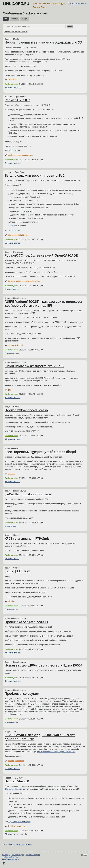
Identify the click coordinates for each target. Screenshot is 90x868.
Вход (85, 3)
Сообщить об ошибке (10, 857)
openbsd (11, 474)
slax (25, 826)
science (29, 155)
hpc (13, 155)
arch (13, 281)
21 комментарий (12, 559)
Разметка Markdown (33, 855)
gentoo (19, 281)
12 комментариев (12, 439)
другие (13, 225)
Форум (62, 3)
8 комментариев (12, 353)
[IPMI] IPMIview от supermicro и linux (35, 366)
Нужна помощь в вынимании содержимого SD (43, 42)
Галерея (46, 3)
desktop (11, 761)
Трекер (36, 7)
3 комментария (11, 609)
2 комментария (11, 526)
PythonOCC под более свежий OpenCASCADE (41, 255)
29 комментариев (12, 769)
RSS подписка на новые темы (19, 844)
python (37, 281)
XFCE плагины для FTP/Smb (27, 538)
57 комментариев (12, 834)
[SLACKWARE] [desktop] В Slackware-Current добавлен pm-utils (40, 737)
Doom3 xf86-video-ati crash (26, 410)
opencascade (28, 281)
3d (9, 281)
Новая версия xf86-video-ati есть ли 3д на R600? (43, 665)
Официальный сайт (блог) (20, 822)
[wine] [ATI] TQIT (18, 571)
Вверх (85, 855)
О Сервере (6, 855)
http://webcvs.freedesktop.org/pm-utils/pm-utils (56, 752)
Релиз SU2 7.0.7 (17, 100)
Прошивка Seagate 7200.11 (27, 622)
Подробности (14, 150)
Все (6, 18)
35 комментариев (12, 243)
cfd (9, 155)
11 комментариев (12, 653)
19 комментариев (12, 398)
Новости (37, 3)
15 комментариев (12, 88)
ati (9, 601)
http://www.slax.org (13, 789)
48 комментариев (12, 163)
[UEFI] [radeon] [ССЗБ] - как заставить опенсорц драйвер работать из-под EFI (43, 303)
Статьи (54, 3)
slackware (20, 761)
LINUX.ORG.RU (16, 3)
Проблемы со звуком (22, 693)
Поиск (44, 7)
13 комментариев (12, 482)
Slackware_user (35, 13)
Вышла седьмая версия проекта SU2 (35, 175)
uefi (16, 345)
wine (13, 601)
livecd (10, 826)
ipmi (10, 390)
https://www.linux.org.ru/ (11, 859)
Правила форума (18, 855)
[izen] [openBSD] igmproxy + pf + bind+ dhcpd (40, 452)
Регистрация (74, 3)
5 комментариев (12, 289)
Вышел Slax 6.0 (17, 781)
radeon (11, 345)
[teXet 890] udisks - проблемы (29, 494)
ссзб (21, 345)
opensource (20, 155)
